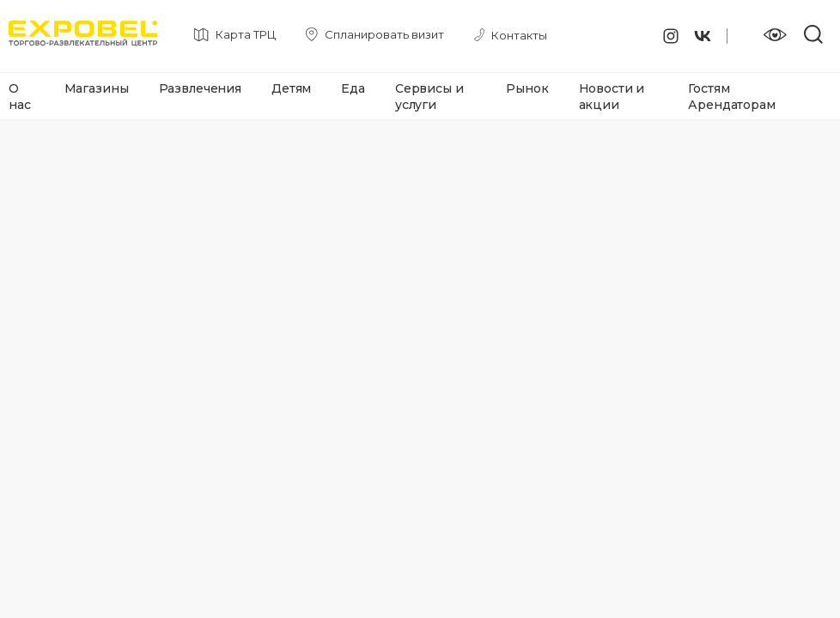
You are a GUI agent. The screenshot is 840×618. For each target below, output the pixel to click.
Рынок (527, 88)
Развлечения (200, 88)
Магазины (97, 88)
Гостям (709, 88)
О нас (20, 97)
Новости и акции (612, 97)
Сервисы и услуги (429, 97)
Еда (353, 88)
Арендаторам (731, 105)
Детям (291, 88)
